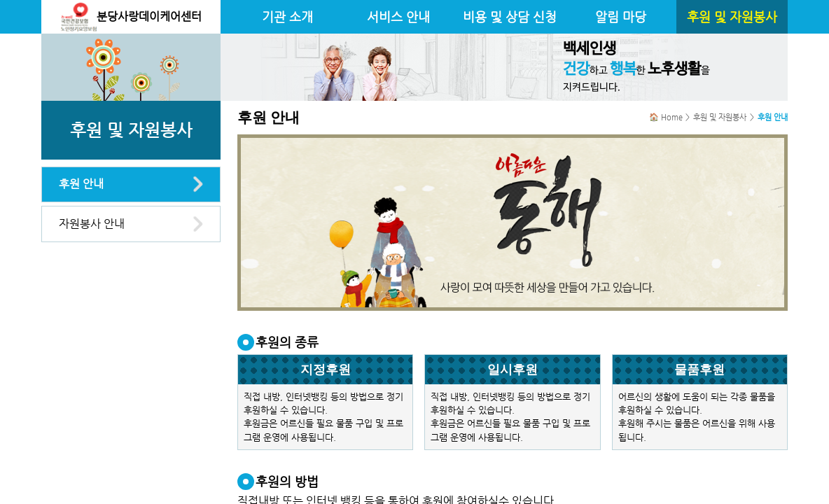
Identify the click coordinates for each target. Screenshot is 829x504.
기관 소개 (287, 17)
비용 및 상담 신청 (510, 17)
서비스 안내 (398, 17)
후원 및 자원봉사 (732, 17)
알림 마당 (621, 17)
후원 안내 (81, 184)
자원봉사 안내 (92, 224)
